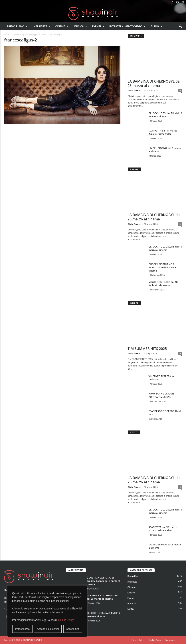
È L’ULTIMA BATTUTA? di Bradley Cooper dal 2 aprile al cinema (103, 581)
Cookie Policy (66, 620)
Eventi (98, 26)
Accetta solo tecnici (48, 629)
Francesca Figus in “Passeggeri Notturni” (29, 34)
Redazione (170, 640)
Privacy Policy (138, 640)
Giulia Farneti (134, 90)
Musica (80, 26)
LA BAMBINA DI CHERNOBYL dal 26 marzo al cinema (154, 83)
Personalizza (22, 629)
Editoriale (132, 604)
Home (7, 34)
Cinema (62, 26)
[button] (180, 26)
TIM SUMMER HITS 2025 (147, 349)
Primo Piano (17, 26)
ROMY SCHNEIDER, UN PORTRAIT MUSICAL (161, 395)
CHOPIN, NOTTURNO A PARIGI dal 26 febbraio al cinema (163, 267)
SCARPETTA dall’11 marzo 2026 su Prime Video (163, 132)
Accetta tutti (73, 629)
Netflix (131, 609)
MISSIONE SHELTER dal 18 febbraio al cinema (163, 284)
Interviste (42, 26)
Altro (156, 26)
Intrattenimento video (128, 26)
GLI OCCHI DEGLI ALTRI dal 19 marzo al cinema (165, 115)
